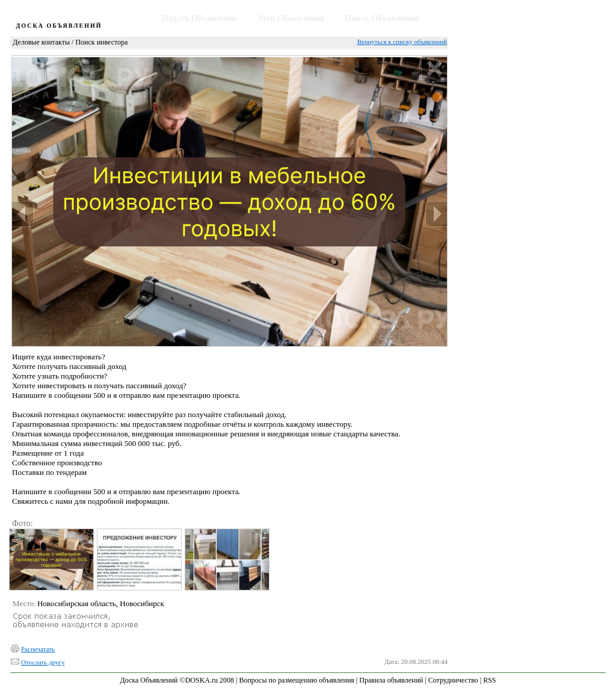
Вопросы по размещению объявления (296, 680)
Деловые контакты (41, 42)
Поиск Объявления (382, 18)
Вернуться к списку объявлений (402, 42)
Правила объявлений (391, 680)
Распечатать (38, 649)
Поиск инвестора (101, 42)
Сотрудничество (453, 680)
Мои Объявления (291, 18)
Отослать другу (43, 662)
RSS (489, 680)
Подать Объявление (200, 18)
